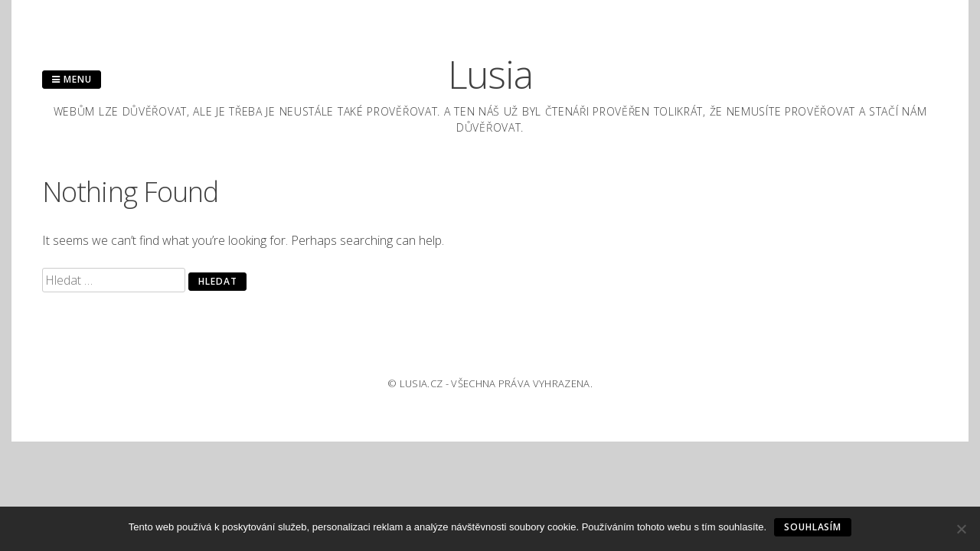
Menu (72, 79)
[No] (961, 529)
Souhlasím (813, 527)
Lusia (490, 74)
